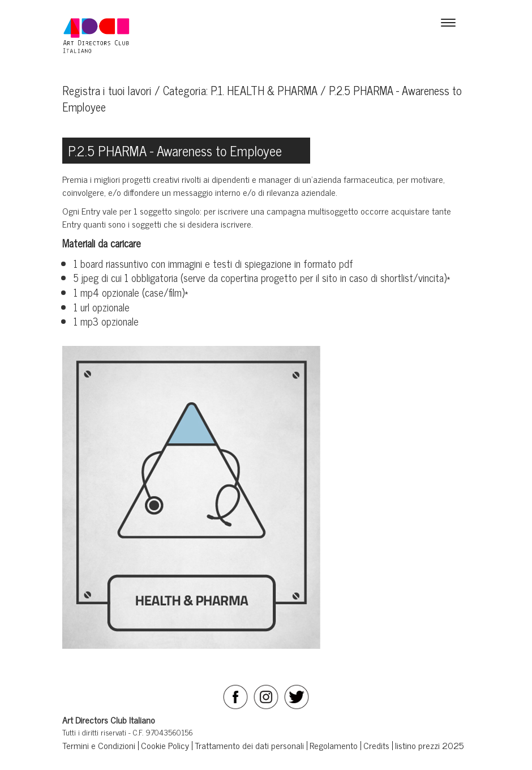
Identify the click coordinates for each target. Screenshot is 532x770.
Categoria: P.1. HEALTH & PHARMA (240, 90)
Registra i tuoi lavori (107, 90)
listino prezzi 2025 (429, 745)
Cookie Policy (165, 745)
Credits (376, 745)
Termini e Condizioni (99, 745)
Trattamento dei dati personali (249, 745)
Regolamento (334, 745)
